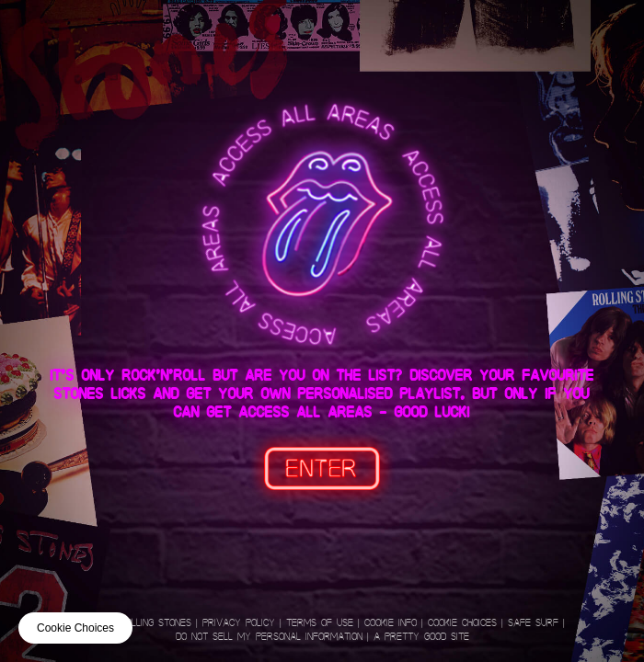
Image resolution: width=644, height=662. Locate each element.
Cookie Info (391, 623)
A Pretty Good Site (421, 637)
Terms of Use (320, 623)
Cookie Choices (462, 623)
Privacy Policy (239, 623)
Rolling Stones (155, 623)
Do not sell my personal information (269, 637)
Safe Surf (533, 623)
